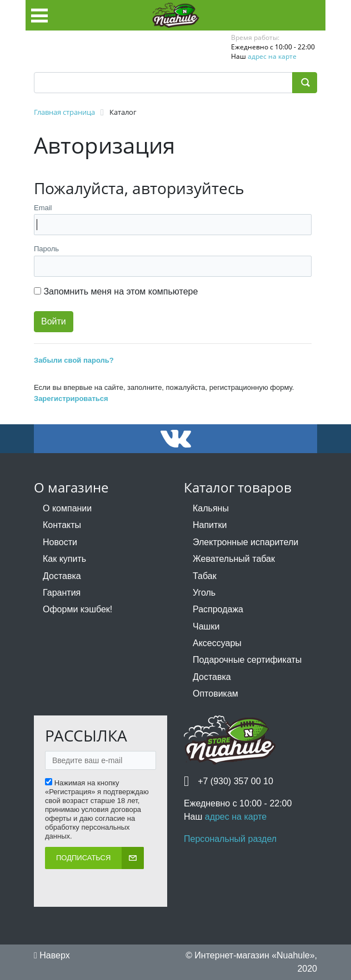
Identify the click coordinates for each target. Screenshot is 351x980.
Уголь (204, 593)
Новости (60, 542)
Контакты (62, 525)
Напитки (210, 525)
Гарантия (62, 593)
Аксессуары (217, 643)
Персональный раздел (230, 839)
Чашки (206, 626)
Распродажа (218, 609)
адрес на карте (272, 56)
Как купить (64, 559)
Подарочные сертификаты (247, 660)
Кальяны (211, 508)
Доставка (62, 576)
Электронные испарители (245, 542)
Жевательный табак (234, 559)
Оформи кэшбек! (77, 609)
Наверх (52, 955)
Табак (205, 576)
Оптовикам (215, 694)
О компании (67, 508)
